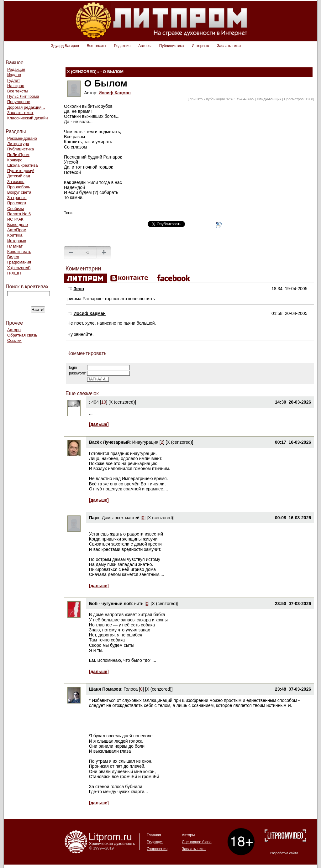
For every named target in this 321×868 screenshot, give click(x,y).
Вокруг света (19, 192)
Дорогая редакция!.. (26, 107)
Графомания (19, 262)
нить (139, 604)
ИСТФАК (15, 219)
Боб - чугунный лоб (111, 604)
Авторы (145, 46)
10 (104, 402)
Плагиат (15, 246)
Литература (18, 144)
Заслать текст (229, 46)
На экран (16, 86)
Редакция (122, 46)
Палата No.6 (19, 214)
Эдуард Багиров (65, 46)
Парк (94, 518)
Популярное (19, 102)
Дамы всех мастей (121, 518)
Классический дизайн (27, 118)
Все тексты (97, 46)
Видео (13, 257)
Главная (154, 835)
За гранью (17, 198)
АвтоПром (17, 230)
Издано (14, 75)
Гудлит (14, 80)
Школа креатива (22, 165)
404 (95, 402)
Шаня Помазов (105, 689)
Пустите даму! (21, 171)
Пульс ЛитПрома (23, 96)
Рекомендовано (22, 138)
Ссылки (14, 340)
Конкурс (15, 160)
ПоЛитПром (18, 155)
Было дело (18, 225)
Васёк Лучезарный (109, 442)
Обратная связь (22, 335)
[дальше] (99, 424)
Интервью (201, 46)
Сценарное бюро (197, 842)
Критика (15, 235)
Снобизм (16, 209)
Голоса (131, 689)
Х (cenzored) (19, 268)
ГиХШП (14, 273)
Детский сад (19, 176)
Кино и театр (19, 251)
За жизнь (16, 182)
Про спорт (17, 203)
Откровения (157, 849)
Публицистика (172, 46)
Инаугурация (145, 442)
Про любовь (19, 187)
